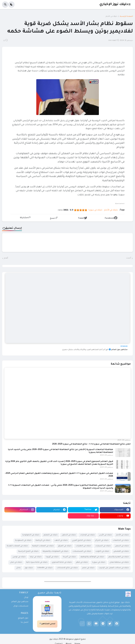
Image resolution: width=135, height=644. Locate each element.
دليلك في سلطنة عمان (119, 562)
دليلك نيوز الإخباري (114, 4)
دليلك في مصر (88, 568)
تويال (26, 598)
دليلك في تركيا (36, 557)
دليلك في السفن (122, 546)
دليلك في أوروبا (52, 557)
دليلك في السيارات (103, 546)
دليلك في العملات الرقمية (43, 546)
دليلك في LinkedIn (45, 568)
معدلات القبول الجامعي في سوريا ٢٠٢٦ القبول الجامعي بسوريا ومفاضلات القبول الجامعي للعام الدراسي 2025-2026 (59, 475)
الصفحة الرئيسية (126, 16)
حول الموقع (23, 618)
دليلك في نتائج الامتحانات (67, 568)
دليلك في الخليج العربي (81, 540)
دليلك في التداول (69, 535)
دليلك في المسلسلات (82, 551)
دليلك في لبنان (16, 562)
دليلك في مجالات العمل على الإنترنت (114, 568)
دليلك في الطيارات (83, 546)
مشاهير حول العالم (20, 602)
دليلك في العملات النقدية (17, 546)
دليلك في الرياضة (43, 540)
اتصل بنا (25, 622)
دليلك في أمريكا (69, 557)
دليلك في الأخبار (111, 16)
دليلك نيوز (29, 568)
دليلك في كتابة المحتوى (62, 562)
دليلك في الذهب (61, 540)
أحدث (129, 258)
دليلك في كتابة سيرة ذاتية (37, 562)
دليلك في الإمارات (87, 535)
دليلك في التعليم (51, 535)
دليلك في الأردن (105, 535)
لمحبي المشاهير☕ (47, 624)
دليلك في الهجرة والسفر (119, 557)
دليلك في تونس (19, 557)
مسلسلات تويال (21, 606)
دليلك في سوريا (95, 210)
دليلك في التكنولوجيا (31, 535)
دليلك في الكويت (102, 551)
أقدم (6, 258)
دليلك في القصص (121, 551)
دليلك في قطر (82, 562)
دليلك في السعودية (23, 540)
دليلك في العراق (65, 546)
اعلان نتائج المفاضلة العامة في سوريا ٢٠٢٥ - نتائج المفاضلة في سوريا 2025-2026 (91, 444)
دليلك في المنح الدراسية (28, 551)
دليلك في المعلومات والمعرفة (56, 551)
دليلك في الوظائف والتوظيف (92, 557)
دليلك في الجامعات (121, 540)
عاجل (18, 568)
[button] (130, 5)
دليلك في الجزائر (102, 540)
